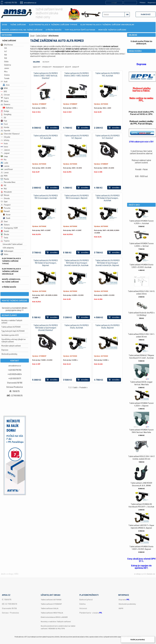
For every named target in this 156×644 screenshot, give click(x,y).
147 (5, 51)
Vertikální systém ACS (10, 335)
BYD (4, 91)
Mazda (5, 179)
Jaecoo (5, 150)
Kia (3, 159)
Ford (4, 124)
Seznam (46, 62)
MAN (4, 176)
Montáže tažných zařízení (11, 346)
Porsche (5, 208)
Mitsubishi (6, 192)
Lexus (5, 172)
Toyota (5, 241)
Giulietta (8, 65)
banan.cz (151, 574)
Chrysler (5, 137)
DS (3, 117)
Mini (4, 189)
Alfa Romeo (7, 45)
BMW (4, 88)
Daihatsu (8, 108)
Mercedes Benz (8, 182)
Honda (5, 127)
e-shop (137, 574)
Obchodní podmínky (127, 604)
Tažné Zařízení (9, 41)
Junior (7, 68)
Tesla (4, 238)
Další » (76, 387)
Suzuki (5, 231)
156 (5, 55)
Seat (4, 221)
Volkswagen (7, 251)
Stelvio (7, 75)
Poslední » (83, 387)
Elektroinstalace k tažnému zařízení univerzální (11, 271)
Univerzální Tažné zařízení (13, 244)
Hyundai (5, 130)
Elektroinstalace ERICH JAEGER (54, 617)
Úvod (32, 35)
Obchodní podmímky (9, 354)
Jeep (4, 156)
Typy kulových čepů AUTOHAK (13, 331)
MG (3, 185)
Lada (4, 163)
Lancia (5, 166)
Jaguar (5, 153)
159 (5, 58)
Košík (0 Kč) (146, 14)
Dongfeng (6, 114)
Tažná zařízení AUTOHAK (11, 327)
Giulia (6, 61)
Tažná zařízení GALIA (50, 608)
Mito (6, 72)
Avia (6, 85)
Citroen (5, 95)
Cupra (5, 98)
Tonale (7, 78)
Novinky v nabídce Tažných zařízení (56, 621)
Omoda (5, 198)
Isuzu (4, 143)
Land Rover (7, 169)
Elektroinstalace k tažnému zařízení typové (11, 261)
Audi (4, 81)
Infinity (5, 140)
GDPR (121, 608)
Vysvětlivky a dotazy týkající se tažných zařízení (13, 340)
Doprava (5, 350)
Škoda (5, 234)
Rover (7, 215)
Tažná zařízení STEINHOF (51, 604)
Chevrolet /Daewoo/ (10, 134)
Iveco (4, 147)
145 (5, 48)
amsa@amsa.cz (30, 3)
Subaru (5, 225)
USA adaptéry (8, 248)
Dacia (4, 101)
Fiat (4, 121)
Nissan (5, 195)
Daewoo (5, 104)
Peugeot (6, 205)
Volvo (4, 254)
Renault (5, 211)
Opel (4, 201)
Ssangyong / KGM (9, 228)
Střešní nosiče (9, 287)
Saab (6, 218)
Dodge (5, 111)
